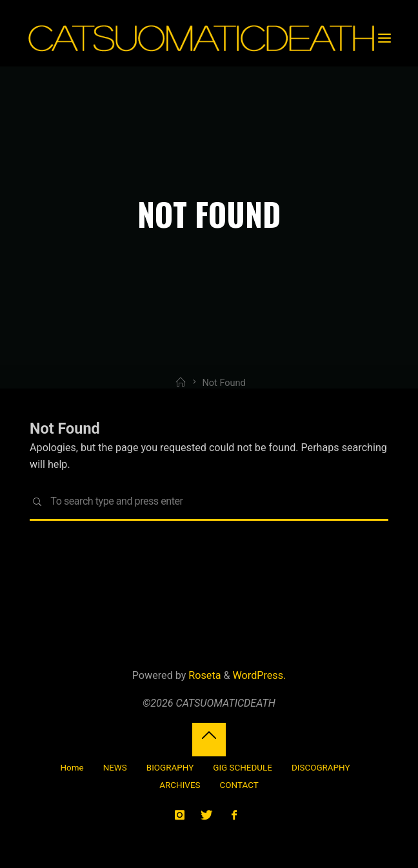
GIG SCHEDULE (243, 768)
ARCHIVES (180, 785)
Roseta (203, 675)
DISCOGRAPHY (321, 768)
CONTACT (239, 785)
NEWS (115, 768)
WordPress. (260, 675)
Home (72, 768)
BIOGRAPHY (170, 768)
